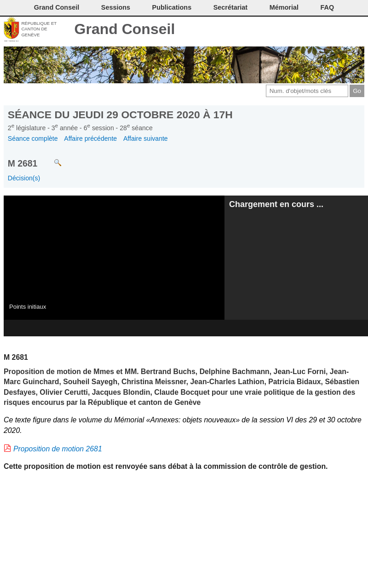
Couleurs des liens (327, 30)
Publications (172, 7)
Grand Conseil (125, 29)
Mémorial (284, 7)
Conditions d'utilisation (312, 30)
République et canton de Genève (39, 29)
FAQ (328, 7)
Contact (281, 30)
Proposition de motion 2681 (58, 449)
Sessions (116, 7)
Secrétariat (230, 7)
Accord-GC (342, 30)
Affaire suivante (146, 138)
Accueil (358, 30)
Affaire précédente (90, 138)
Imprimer (296, 30)
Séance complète (33, 138)
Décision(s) (24, 178)
